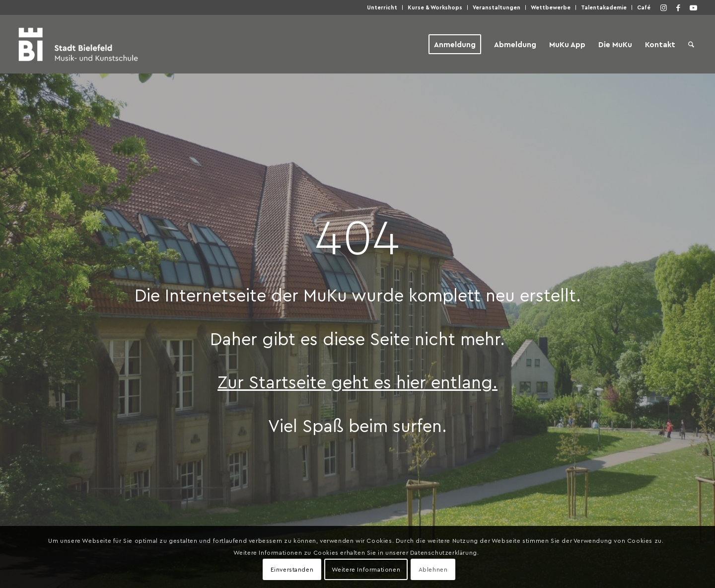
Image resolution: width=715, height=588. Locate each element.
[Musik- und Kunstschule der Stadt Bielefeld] (78, 44)
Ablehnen (433, 569)
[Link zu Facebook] (678, 7)
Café (644, 7)
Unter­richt (382, 7)
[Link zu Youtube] (693, 7)
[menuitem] (382, 7)
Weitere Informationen (366, 569)
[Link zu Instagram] (663, 7)
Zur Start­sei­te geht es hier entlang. (357, 381)
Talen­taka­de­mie (604, 7)
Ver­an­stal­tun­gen (497, 7)
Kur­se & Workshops (435, 7)
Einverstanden (292, 569)
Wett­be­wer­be (551, 7)
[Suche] (691, 44)
